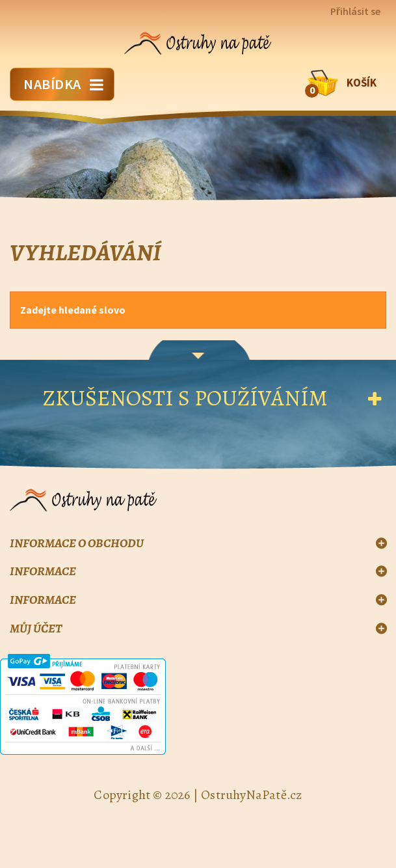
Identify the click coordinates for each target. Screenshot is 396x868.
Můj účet (36, 629)
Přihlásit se (355, 11)
